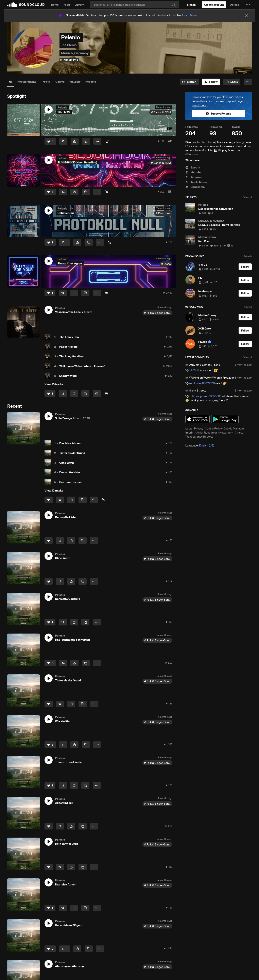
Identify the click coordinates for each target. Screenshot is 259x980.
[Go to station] (189, 82)
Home (55, 5)
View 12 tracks (54, 491)
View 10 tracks (54, 384)
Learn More (189, 15)
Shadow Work (68, 376)
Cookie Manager (234, 428)
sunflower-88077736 (202, 383)
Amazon (193, 177)
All (11, 82)
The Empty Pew (69, 337)
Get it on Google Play (225, 419)
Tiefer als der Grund (72, 453)
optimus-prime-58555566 (205, 396)
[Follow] (211, 82)
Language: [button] (200, 445)
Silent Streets (198, 391)
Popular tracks (27, 82)
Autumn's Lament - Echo (205, 365)
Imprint (190, 433)
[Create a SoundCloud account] (214, 5)
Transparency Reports (199, 437)
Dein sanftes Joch (71, 482)
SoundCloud (26, 5)
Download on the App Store (197, 419)
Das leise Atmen (70, 443)
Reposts (91, 82)
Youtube (193, 172)
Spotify (193, 167)
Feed (67, 5)
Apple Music (196, 182)
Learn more (199, 105)
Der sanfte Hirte (70, 472)
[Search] (135, 5)
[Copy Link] (86, 141)
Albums (60, 82)
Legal (189, 428)
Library (79, 5)
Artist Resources (207, 433)
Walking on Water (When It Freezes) (82, 366)
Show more (192, 160)
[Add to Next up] (97, 394)
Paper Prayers (68, 347)
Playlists (75, 82)
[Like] (50, 141)
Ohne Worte (67, 463)
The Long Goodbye (71, 356)
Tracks (45, 82)
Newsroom (226, 433)
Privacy (199, 428)
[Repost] (63, 141)
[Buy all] (106, 394)
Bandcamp (195, 187)
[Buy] (107, 141)
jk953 (192, 370)
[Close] (246, 16)
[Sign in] (191, 5)
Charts (239, 433)
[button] (248, 5)
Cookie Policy (213, 428)
